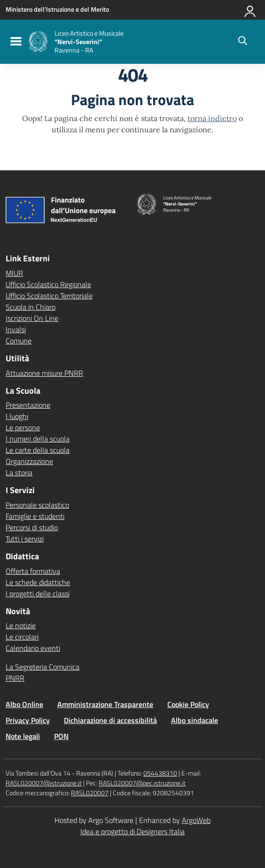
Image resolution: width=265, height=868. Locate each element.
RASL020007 (90, 793)
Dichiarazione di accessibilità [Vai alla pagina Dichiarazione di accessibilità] (110, 720)
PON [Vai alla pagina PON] (61, 736)
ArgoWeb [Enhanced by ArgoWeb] (196, 820)
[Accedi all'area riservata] (250, 9)
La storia (19, 472)
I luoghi (17, 416)
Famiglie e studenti (35, 516)
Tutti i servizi (25, 539)
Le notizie (21, 625)
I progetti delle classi (38, 594)
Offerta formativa (33, 571)
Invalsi (16, 329)
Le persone (23, 427)
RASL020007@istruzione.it (44, 783)
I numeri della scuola (38, 439)
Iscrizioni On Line (32, 318)
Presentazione (28, 405)
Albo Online (24, 704)
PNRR (15, 678)
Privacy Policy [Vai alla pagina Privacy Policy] (28, 720)
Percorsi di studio (32, 527)
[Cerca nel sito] (243, 42)
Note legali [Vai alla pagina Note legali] (23, 736)
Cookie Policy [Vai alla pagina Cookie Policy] (188, 704)
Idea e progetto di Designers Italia (132, 831)
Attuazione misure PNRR (44, 373)
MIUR (14, 273)
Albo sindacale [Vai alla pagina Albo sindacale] (195, 720)
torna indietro (212, 118)
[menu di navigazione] (15, 42)
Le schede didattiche (38, 582)
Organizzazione (29, 461)
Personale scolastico (37, 505)
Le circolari (22, 637)
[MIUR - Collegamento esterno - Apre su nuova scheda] (57, 9)
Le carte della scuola (38, 450)
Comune (19, 341)
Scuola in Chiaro (31, 307)
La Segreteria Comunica (43, 667)
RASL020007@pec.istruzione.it (142, 783)
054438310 (160, 773)
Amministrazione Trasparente (105, 704)
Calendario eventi (33, 648)
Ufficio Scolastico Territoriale (49, 296)
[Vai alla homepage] (38, 42)
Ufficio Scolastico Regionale (48, 284)
